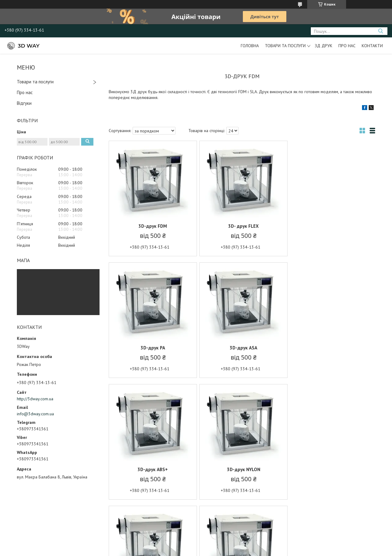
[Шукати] (381, 31)
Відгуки (24, 103)
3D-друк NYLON (332, 348)
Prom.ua (225, 539)
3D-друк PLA (152, 469)
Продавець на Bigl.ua (196, 545)
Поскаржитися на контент (179, 550)
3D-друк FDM (152, 226)
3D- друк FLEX (242, 226)
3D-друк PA (332, 226)
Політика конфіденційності (227, 550)
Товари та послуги (285, 46)
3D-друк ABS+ (242, 348)
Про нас (347, 46)
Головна (250, 46)
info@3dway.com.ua (35, 414)
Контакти (372, 46)
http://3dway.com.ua (35, 399)
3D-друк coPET (242, 469)
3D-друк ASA (152, 348)
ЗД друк (324, 46)
